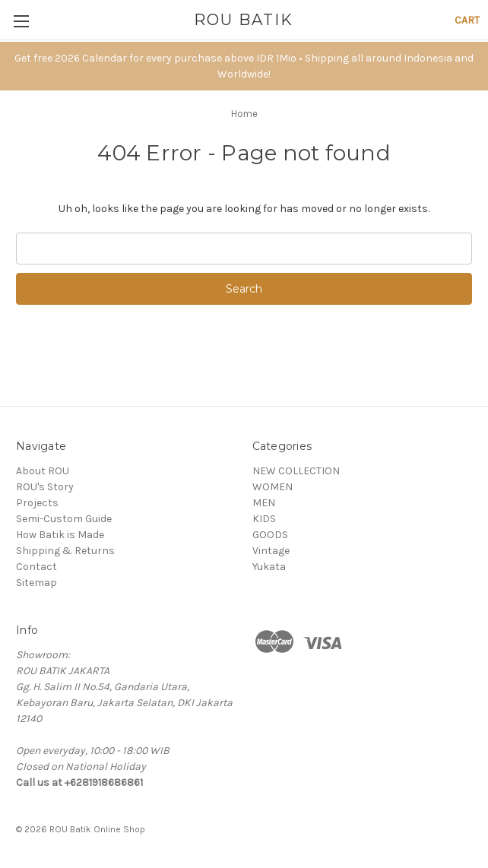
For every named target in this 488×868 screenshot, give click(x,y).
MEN (264, 503)
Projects (37, 503)
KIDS (264, 519)
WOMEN (273, 487)
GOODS (270, 535)
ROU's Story (45, 487)
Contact (36, 567)
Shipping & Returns (65, 551)
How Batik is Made (60, 535)
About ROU (43, 471)
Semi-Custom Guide (64, 519)
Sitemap (36, 583)
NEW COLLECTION (296, 471)
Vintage (271, 551)
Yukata (269, 567)
